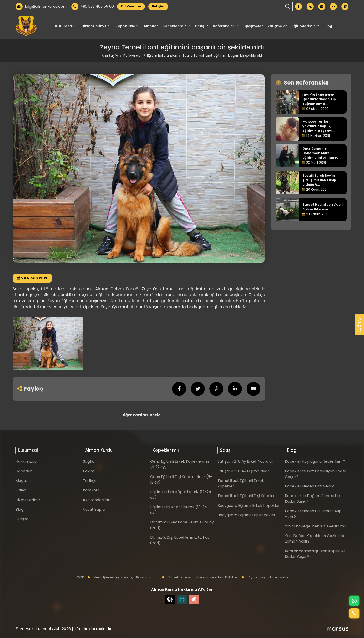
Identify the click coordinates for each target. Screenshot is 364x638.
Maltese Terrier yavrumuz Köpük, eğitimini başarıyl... (318, 126)
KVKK (80, 577)
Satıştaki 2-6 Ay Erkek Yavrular (245, 461)
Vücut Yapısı (94, 509)
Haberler (150, 26)
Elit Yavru (131, 6)
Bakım (89, 471)
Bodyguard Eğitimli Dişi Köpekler (247, 515)
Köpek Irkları (127, 26)
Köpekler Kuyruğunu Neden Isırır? (315, 461)
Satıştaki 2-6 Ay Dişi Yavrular (243, 471)
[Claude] (194, 599)
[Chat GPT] (170, 599)
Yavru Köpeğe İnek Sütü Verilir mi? (316, 526)
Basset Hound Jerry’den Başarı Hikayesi (323, 207)
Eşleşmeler (253, 26)
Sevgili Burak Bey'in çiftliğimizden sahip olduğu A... (319, 180)
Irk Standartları (97, 500)
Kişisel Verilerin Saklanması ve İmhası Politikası (200, 577)
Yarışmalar (277, 26)
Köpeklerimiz (174, 26)
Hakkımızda (26, 461)
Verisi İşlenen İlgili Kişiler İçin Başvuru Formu (123, 577)
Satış (200, 26)
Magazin (23, 481)
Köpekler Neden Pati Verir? (309, 486)
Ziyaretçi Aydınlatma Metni (265, 577)
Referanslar (224, 26)
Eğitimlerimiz (304, 26)
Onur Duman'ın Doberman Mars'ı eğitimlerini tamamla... (322, 153)
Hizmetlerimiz (94, 26)
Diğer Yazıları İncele (139, 415)
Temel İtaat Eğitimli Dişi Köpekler (247, 496)
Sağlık (88, 461)
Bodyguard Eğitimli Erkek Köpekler (249, 505)
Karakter (91, 490)
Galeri (21, 490)
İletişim (158, 6)
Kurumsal (64, 26)
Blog (328, 26)
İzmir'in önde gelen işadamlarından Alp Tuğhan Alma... (319, 99)
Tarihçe (90, 481)
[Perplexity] (182, 599)
